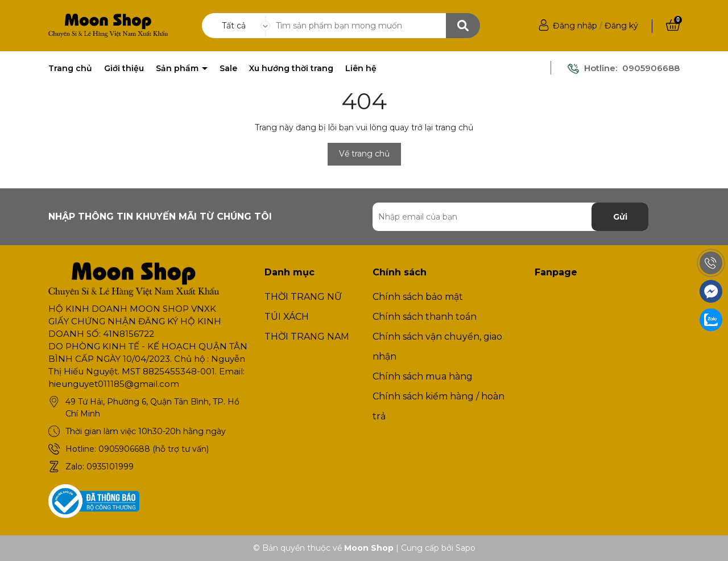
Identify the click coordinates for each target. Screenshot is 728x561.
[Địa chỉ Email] (510, 217)
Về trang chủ (364, 154)
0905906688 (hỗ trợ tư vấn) (154, 449)
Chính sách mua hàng (423, 376)
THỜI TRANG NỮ (303, 297)
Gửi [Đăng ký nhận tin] (620, 217)
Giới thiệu (124, 68)
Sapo (466, 548)
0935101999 (110, 467)
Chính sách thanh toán (425, 317)
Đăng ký (621, 26)
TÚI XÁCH (287, 317)
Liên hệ (361, 68)
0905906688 (651, 68)
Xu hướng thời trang (291, 68)
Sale (228, 68)
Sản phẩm (178, 68)
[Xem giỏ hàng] (673, 26)
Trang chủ (70, 68)
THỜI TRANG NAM (307, 337)
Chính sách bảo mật (418, 297)
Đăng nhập (575, 26)
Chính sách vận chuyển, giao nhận (437, 346)
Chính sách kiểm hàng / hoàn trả (439, 406)
